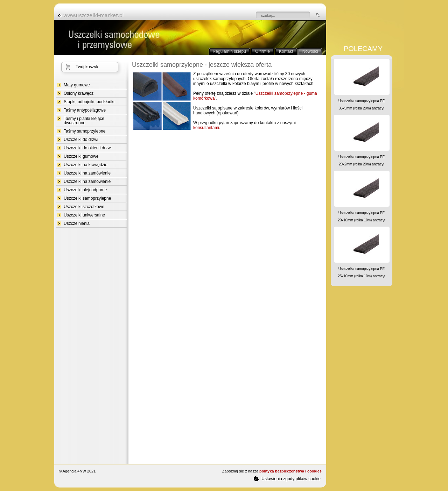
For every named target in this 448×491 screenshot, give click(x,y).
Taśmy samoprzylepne (85, 131)
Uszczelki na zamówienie (87, 173)
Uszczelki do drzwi (81, 140)
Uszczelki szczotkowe (84, 207)
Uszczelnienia (77, 223)
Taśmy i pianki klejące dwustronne (84, 121)
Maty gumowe (77, 85)
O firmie (262, 51)
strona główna (93, 15)
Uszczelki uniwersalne (84, 215)
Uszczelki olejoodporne (85, 190)
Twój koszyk (87, 67)
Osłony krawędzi (79, 93)
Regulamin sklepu (229, 51)
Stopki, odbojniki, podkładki (89, 102)
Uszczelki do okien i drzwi (88, 148)
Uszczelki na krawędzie (86, 165)
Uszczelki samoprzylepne (87, 198)
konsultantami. (207, 128)
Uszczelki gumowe (81, 156)
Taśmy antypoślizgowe (85, 110)
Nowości (310, 51)
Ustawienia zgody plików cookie (287, 478)
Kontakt (286, 51)
